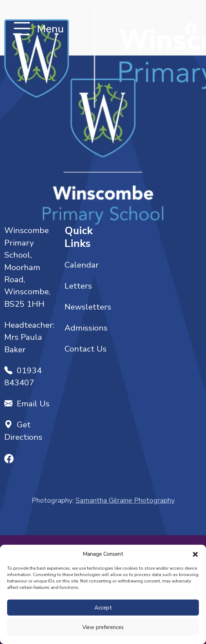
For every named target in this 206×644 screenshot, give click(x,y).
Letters (78, 286)
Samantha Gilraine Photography (125, 500)
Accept (103, 608)
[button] (195, 554)
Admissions (86, 328)
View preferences (103, 627)
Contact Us (86, 349)
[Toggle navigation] (22, 29)
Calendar (82, 265)
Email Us (27, 404)
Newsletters (88, 307)
